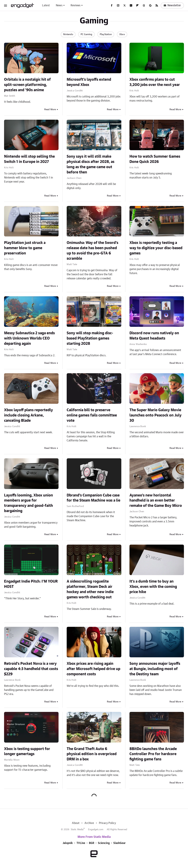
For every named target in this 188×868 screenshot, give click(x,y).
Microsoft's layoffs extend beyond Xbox (89, 82)
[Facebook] (112, 5)
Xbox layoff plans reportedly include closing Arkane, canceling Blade (29, 415)
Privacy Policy (107, 823)
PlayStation (106, 34)
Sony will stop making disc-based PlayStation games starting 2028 (90, 338)
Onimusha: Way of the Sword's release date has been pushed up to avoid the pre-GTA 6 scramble (92, 251)
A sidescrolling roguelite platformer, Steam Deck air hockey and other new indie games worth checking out (90, 589)
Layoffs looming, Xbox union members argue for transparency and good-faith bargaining (29, 503)
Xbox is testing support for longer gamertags (27, 751)
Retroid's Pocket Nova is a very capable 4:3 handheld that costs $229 (31, 669)
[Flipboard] (137, 5)
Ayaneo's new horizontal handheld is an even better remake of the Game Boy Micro (156, 501)
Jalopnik (68, 843)
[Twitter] (125, 5)
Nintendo (68, 34)
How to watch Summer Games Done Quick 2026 (155, 159)
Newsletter (172, 5)
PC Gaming (86, 34)
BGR (92, 843)
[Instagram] (118, 5)
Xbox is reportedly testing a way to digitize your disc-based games (156, 248)
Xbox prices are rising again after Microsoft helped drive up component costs (93, 669)
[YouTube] (131, 5)
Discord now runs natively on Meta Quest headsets (154, 336)
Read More (50, 109)
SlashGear (119, 843)
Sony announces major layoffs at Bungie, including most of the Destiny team (155, 669)
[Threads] (144, 5)
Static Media (77, 830)
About (76, 823)
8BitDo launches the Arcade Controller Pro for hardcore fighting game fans (153, 754)
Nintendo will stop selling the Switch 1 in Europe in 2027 (29, 159)
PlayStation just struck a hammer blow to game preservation (25, 248)
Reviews (76, 5)
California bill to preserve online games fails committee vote (92, 415)
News (59, 5)
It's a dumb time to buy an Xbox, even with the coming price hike (153, 587)
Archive (89, 823)
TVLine (81, 843)
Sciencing (104, 843)
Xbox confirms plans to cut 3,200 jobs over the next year (155, 82)
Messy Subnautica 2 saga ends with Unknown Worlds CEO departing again (29, 338)
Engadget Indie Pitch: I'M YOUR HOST (31, 584)
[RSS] (157, 5)
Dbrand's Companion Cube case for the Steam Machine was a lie (93, 498)
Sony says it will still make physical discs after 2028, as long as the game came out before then (91, 164)
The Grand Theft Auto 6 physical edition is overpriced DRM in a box (92, 754)
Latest (46, 5)
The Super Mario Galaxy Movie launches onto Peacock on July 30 (156, 415)
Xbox (122, 34)
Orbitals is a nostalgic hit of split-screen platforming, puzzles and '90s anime (27, 85)
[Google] (150, 5)
